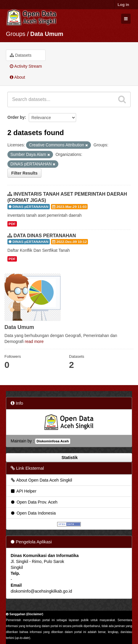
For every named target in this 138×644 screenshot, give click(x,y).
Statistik (69, 458)
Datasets (21, 55)
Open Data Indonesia (33, 513)
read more (34, 341)
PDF (12, 224)
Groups (16, 34)
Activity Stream (26, 66)
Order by (16, 117)
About (17, 77)
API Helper (23, 491)
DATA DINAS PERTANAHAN (45, 236)
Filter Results (24, 173)
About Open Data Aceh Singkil (41, 480)
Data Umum (47, 34)
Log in (123, 5)
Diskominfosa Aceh (53, 441)
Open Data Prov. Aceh (34, 502)
